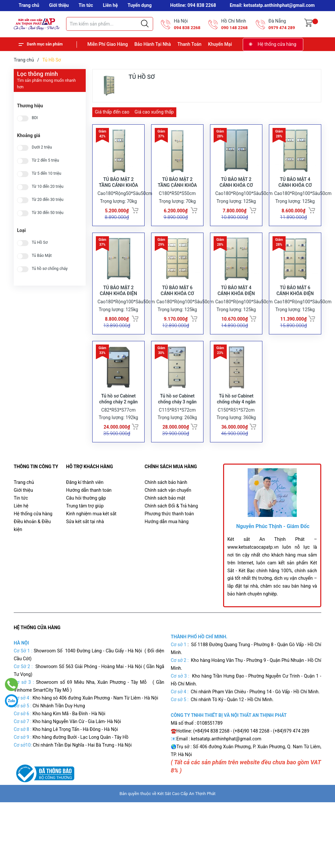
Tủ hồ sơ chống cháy (50, 269)
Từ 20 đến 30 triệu (48, 200)
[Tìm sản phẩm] (110, 24)
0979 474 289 (282, 28)
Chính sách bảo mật (165, 520)
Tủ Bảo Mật (42, 256)
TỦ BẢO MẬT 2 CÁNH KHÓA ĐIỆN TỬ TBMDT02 (118, 308)
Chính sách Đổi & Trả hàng (171, 528)
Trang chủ (29, 5)
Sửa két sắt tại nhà (85, 543)
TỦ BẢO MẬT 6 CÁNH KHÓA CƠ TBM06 (177, 308)
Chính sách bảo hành (166, 504)
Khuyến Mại (220, 44)
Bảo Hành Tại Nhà (153, 44)
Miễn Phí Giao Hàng (108, 44)
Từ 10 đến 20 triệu (48, 187)
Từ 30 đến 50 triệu (48, 213)
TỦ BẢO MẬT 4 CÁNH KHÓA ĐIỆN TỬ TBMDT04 (236, 308)
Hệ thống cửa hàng (277, 44)
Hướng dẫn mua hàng (167, 543)
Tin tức (86, 5)
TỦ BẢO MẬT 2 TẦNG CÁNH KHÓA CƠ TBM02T (118, 193)
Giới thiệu (59, 5)
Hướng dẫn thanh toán (89, 512)
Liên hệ (110, 5)
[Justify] (145, 24)
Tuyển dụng (140, 5)
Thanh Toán (189, 44)
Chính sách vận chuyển (168, 512)
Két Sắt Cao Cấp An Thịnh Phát (186, 815)
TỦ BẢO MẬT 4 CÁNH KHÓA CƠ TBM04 (295, 193)
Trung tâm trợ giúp (85, 528)
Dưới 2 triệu (42, 147)
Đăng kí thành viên (85, 504)
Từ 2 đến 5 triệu (45, 160)
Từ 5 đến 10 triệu (46, 174)
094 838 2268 (187, 28)
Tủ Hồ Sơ (40, 243)
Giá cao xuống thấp (154, 112)
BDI (35, 118)
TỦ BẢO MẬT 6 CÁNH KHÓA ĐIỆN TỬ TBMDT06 (295, 308)
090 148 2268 (234, 28)
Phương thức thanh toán (169, 536)
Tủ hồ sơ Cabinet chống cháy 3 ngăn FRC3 (177, 424)
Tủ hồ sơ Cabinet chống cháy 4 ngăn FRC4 (236, 424)
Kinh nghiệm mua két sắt (91, 536)
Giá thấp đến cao (112, 112)
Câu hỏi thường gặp (86, 520)
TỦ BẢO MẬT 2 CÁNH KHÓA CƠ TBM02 (236, 193)
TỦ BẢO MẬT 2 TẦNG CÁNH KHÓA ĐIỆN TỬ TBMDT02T (177, 193)
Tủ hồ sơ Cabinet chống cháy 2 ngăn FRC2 (118, 424)
